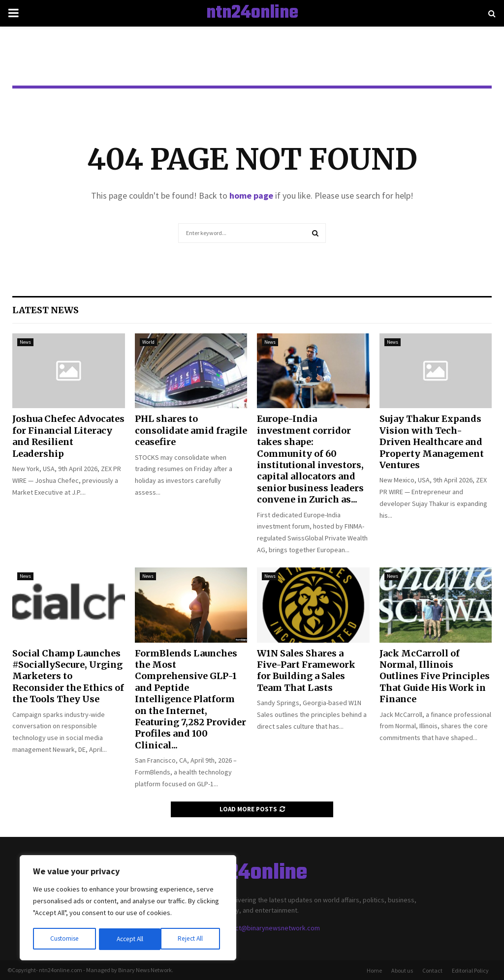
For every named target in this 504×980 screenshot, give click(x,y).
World (148, 342)
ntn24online (252, 13)
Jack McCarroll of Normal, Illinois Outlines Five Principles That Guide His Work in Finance (435, 676)
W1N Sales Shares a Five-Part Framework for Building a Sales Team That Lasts (306, 670)
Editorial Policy (470, 970)
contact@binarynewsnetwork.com (269, 928)
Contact (432, 970)
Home (374, 970)
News (25, 342)
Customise (64, 939)
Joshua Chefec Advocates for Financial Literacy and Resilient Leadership (68, 436)
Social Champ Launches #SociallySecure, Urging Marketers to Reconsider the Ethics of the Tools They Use (68, 676)
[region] (128, 909)
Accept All (192, 939)
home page (251, 195)
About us (402, 970)
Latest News (46, 310)
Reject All (129, 939)
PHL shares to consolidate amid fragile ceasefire (191, 430)
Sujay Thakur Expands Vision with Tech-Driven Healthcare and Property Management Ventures (432, 442)
